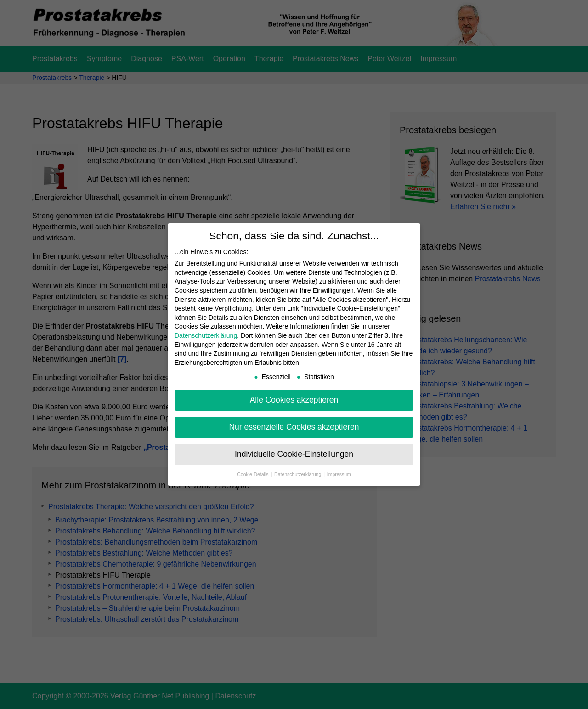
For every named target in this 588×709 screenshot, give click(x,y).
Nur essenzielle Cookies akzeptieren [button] (294, 427)
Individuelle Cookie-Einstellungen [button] (294, 454)
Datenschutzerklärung (206, 335)
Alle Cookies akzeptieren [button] (294, 400)
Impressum (339, 474)
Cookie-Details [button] (253, 474)
